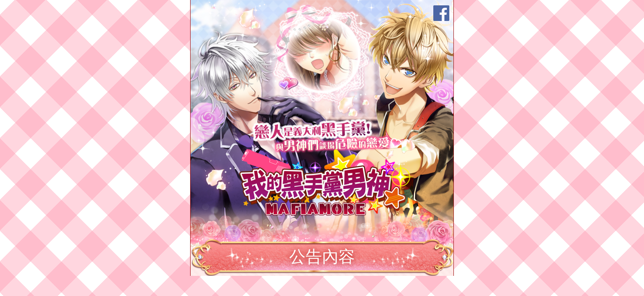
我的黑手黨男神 (327, 182)
